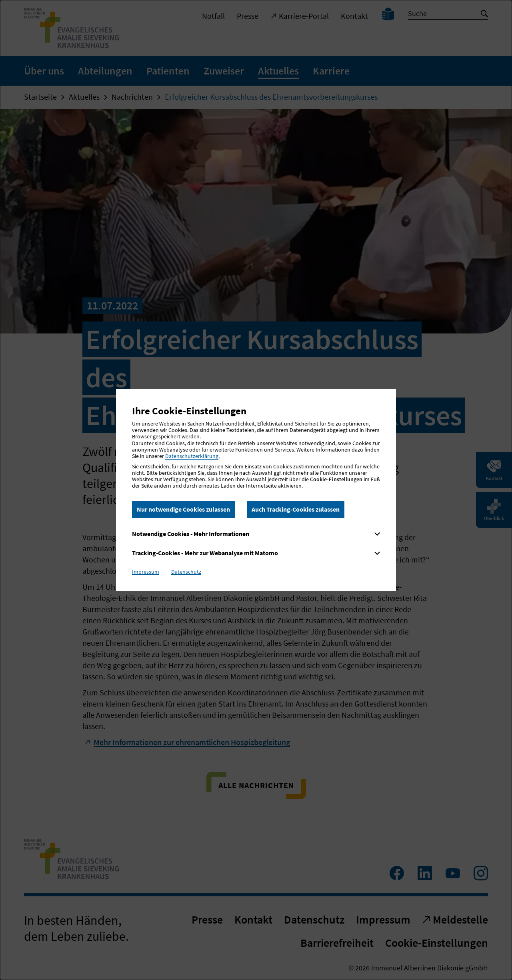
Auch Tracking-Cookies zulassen (296, 509)
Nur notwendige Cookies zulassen (183, 509)
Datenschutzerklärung (192, 456)
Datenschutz (186, 572)
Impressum (146, 572)
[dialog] (256, 490)
